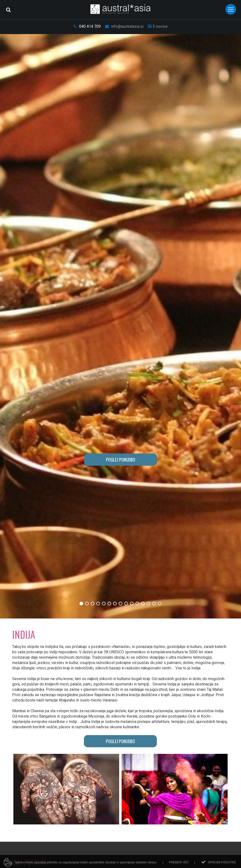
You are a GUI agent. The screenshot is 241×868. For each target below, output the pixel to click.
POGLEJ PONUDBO (121, 460)
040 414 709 (87, 26)
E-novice (158, 26)
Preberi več (179, 864)
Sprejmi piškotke (222, 864)
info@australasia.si (124, 26)
